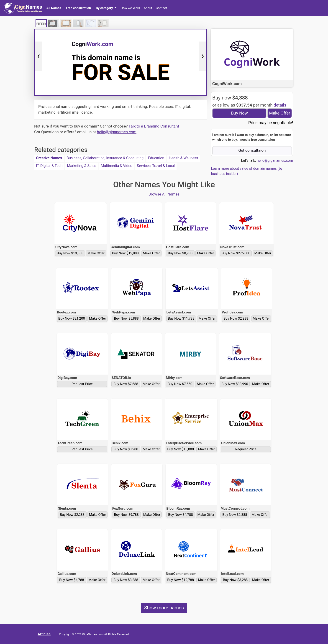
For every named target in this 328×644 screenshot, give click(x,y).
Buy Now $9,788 (127, 515)
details (280, 105)
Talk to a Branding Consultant (154, 126)
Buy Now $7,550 (180, 384)
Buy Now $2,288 (236, 318)
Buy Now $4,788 (181, 515)
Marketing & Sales (82, 166)
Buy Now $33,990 (235, 384)
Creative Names (49, 158)
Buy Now (239, 113)
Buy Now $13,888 (181, 449)
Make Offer (279, 113)
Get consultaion (252, 150)
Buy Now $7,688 (126, 384)
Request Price (82, 384)
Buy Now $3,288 (126, 449)
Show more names (164, 608)
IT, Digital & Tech (49, 166)
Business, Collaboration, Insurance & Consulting (105, 158)
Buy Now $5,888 (127, 318)
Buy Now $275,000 (236, 253)
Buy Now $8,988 (180, 253)
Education (156, 158)
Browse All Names (164, 194)
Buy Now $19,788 (181, 580)
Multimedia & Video (117, 166)
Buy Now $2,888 (235, 515)
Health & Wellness (183, 158)
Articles (44, 634)
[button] (106, 8)
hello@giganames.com (117, 132)
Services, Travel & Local (156, 166)
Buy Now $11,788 (181, 318)
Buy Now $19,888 (70, 253)
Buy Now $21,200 (72, 318)
